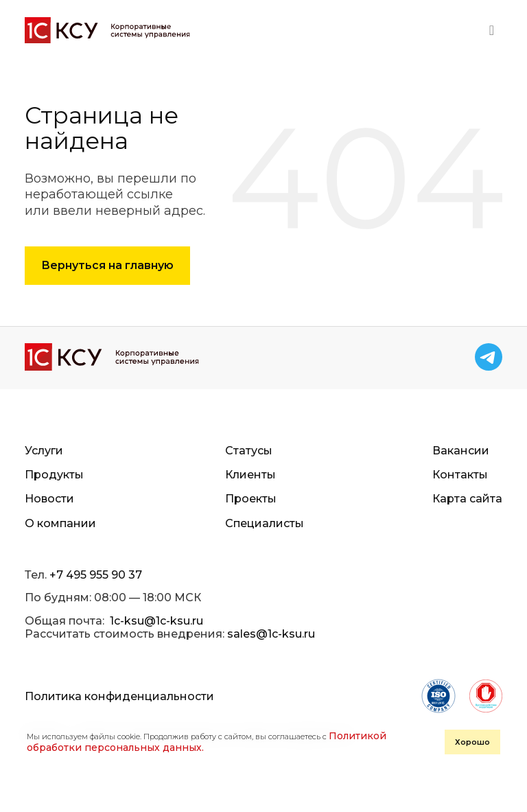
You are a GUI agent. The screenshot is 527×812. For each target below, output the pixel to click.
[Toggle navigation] (492, 30)
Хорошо (472, 742)
